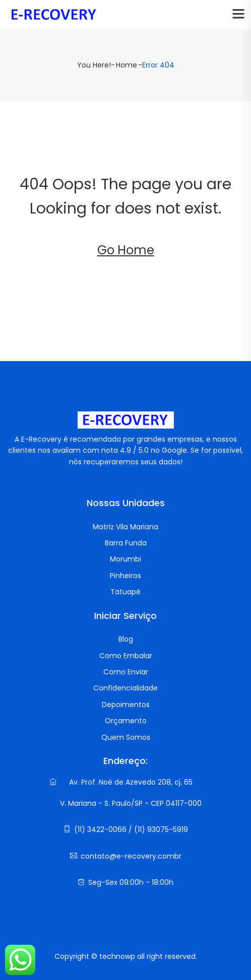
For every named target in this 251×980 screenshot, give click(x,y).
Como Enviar (126, 672)
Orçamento (126, 721)
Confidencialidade (126, 688)
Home (127, 65)
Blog (126, 639)
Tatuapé (126, 592)
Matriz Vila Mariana (126, 527)
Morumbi (126, 559)
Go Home (126, 250)
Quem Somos (126, 737)
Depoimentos (126, 705)
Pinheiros (126, 576)
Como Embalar (126, 656)
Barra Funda (126, 543)
